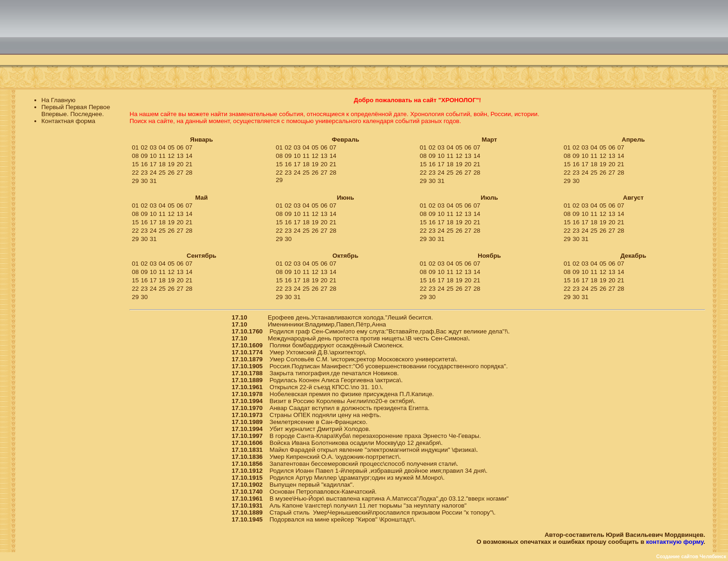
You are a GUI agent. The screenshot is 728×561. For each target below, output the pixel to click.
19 (171, 164)
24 (153, 173)
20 (180, 164)
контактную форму (675, 542)
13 (180, 156)
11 (162, 156)
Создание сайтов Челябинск (691, 556)
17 (153, 164)
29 (135, 181)
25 (162, 173)
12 (171, 156)
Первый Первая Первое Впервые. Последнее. (76, 111)
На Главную (58, 100)
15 (135, 164)
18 (162, 164)
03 (153, 147)
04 (162, 147)
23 (144, 173)
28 (189, 173)
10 (153, 156)
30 (144, 181)
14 (189, 156)
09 (144, 156)
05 (171, 147)
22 (135, 173)
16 (144, 164)
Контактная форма (68, 121)
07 (189, 147)
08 (135, 156)
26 (171, 173)
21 (189, 164)
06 (180, 147)
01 (135, 147)
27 (180, 173)
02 (144, 147)
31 (153, 181)
